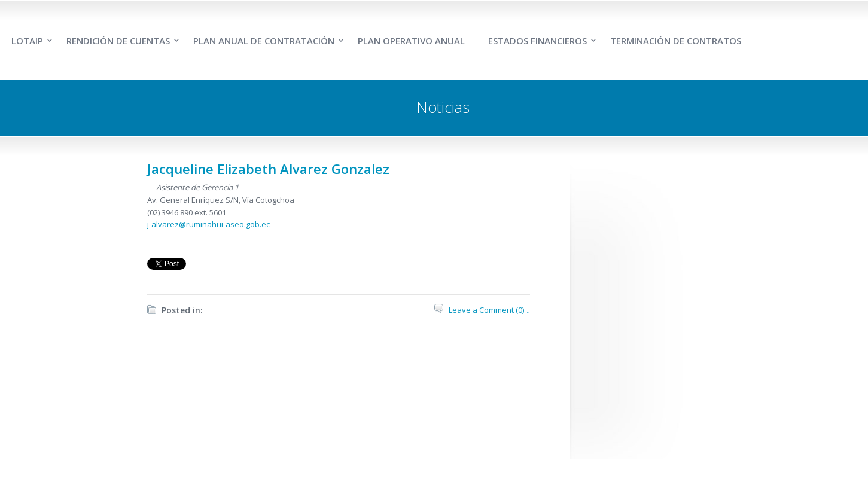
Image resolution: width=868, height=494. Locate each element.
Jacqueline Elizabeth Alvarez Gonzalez (268, 169)
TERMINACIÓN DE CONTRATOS (676, 41)
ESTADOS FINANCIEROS (537, 41)
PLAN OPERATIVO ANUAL (411, 41)
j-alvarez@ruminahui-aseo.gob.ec (208, 224)
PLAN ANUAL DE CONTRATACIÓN (264, 41)
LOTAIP (27, 41)
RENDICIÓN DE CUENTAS (118, 41)
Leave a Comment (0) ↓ (489, 310)
